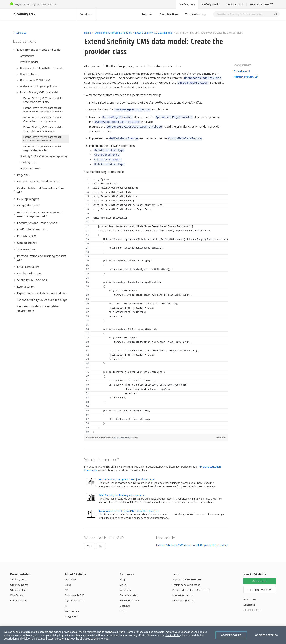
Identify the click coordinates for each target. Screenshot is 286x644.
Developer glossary (184, 594)
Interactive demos (183, 589)
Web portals (72, 605)
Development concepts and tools (113, 33)
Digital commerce (75, 594)
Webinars (125, 584)
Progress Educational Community (191, 584)
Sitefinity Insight (19, 579)
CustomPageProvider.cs (99, 431)
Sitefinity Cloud (19, 584)
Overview (70, 573)
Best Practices (169, 14)
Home (88, 33)
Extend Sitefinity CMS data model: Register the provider (192, 539)
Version (87, 14)
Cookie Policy (173, 635)
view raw (221, 431)
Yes (90, 540)
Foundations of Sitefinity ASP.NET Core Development (129, 505)
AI (66, 600)
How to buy (250, 593)
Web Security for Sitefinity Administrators (122, 489)
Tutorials (147, 14)
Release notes (18, 594)
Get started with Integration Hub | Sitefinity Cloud (127, 473)
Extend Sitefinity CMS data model (154, 33)
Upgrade (125, 600)
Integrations (72, 610)
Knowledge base (129, 594)
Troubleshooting (196, 14)
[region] (156, 300)
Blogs (123, 573)
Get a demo (242, 71)
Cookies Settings (267, 635)
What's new (17, 589)
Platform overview (246, 77)
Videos (124, 579)
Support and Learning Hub (187, 573)
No (101, 540)
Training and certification (186, 579)
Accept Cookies (231, 635)
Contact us (249, 599)
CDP (67, 584)
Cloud (68, 579)
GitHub (134, 431)
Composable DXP (75, 589)
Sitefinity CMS (18, 573)
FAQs (123, 605)
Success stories (129, 589)
